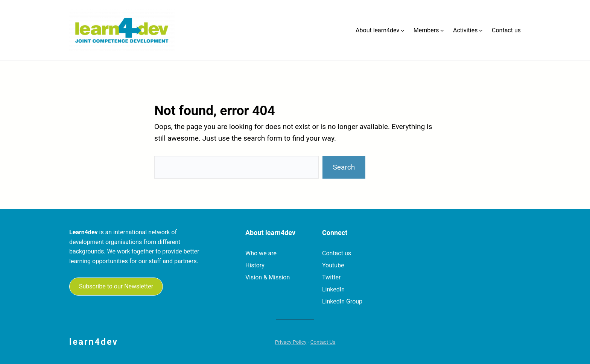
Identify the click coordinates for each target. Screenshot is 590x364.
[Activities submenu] (481, 30)
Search (344, 167)
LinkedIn (333, 289)
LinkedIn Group (342, 301)
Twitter (331, 277)
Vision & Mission (268, 277)
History (255, 265)
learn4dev (94, 342)
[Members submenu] (442, 30)
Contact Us (323, 342)
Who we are (261, 253)
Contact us (337, 253)
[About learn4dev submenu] (403, 30)
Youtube (333, 265)
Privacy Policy (291, 342)
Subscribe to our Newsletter (116, 286)
